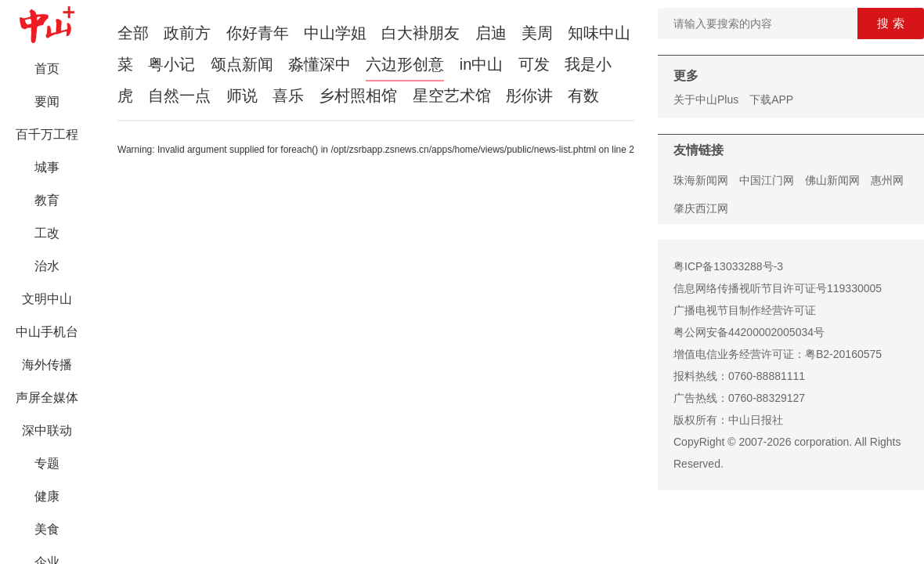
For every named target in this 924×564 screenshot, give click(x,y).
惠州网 (887, 180)
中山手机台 (47, 332)
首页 (47, 69)
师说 (242, 96)
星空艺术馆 (452, 96)
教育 (47, 200)
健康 (47, 496)
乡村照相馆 (358, 96)
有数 (583, 96)
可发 (534, 64)
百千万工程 (47, 134)
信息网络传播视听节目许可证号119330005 (778, 288)
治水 (47, 266)
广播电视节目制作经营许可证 (745, 310)
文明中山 (47, 299)
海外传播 (47, 365)
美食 (47, 529)
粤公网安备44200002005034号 (749, 332)
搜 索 (890, 23)
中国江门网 (767, 180)
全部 (133, 33)
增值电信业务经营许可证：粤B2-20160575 (778, 354)
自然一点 (179, 96)
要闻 (47, 101)
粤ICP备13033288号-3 (728, 266)
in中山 (482, 64)
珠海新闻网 (701, 180)
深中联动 (47, 430)
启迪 (491, 33)
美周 (537, 33)
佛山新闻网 (832, 180)
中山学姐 (335, 33)
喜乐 (288, 96)
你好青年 (258, 33)
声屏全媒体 (47, 398)
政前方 (187, 33)
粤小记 (171, 64)
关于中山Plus (706, 99)
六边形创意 (405, 64)
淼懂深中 (319, 64)
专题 (47, 463)
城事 (47, 167)
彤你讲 (529, 96)
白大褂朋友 (420, 33)
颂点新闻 (242, 64)
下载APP (771, 99)
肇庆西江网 (701, 208)
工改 (47, 233)
